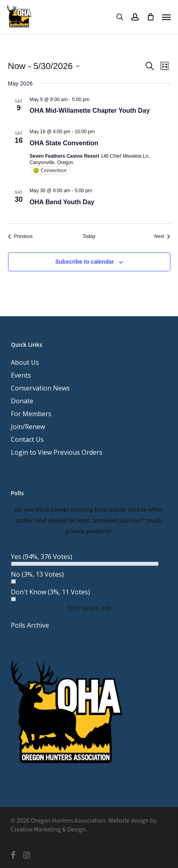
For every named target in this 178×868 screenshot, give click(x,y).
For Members (31, 414)
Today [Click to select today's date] (89, 236)
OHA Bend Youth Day (62, 202)
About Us (25, 362)
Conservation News (40, 388)
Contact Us (27, 439)
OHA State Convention (64, 143)
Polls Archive (30, 625)
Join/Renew (28, 427)
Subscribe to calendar (84, 262)
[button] (166, 17)
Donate (22, 401)
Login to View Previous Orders (57, 452)
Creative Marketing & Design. (49, 829)
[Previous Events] (20, 237)
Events (21, 375)
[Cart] (150, 17)
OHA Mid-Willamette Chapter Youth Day (90, 111)
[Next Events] (162, 237)
